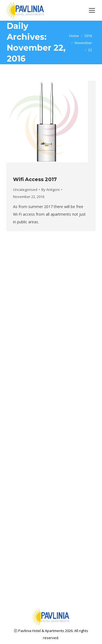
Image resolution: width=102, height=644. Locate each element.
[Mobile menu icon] (92, 10)
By (50, 190)
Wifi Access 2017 (35, 179)
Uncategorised (25, 190)
